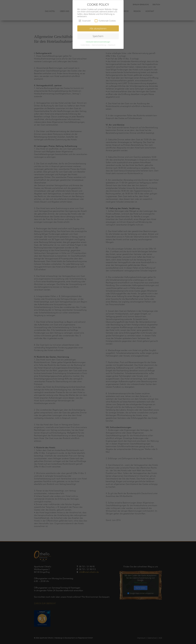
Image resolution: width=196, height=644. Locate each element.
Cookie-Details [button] (85, 43)
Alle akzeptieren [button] (98, 27)
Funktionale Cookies (105, 19)
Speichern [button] (98, 34)
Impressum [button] (112, 43)
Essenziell (85, 19)
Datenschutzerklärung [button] (99, 43)
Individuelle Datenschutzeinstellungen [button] (98, 40)
